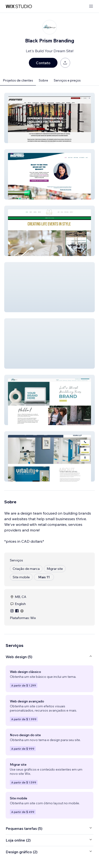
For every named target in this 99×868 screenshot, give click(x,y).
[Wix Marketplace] (19, 6)
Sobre (43, 80)
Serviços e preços (67, 80)
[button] (49, 118)
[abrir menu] (91, 6)
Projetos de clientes (18, 80)
